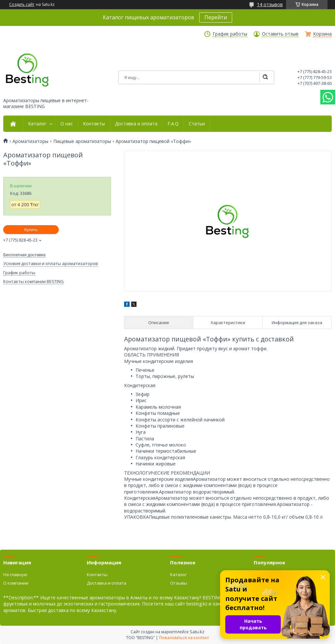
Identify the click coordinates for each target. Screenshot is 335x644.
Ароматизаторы (30, 141)
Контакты (94, 124)
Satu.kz (197, 632)
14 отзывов (270, 4)
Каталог (37, 124)
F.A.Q (173, 124)
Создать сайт (22, 5)
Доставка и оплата (136, 124)
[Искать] (265, 77)
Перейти (216, 17)
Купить (31, 230)
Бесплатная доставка (24, 255)
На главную (15, 574)
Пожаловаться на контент (184, 638)
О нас (67, 124)
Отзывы (179, 583)
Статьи (197, 124)
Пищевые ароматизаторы (82, 141)
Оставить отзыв (280, 34)
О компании (16, 583)
